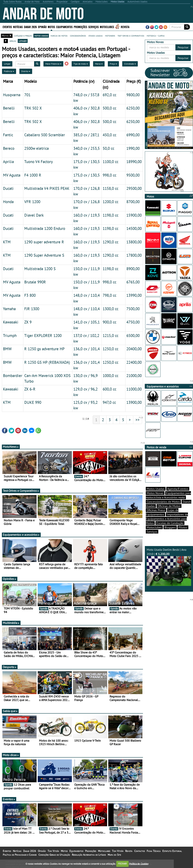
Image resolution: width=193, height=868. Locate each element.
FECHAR (122, 864)
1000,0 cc (110, 376)
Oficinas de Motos (169, 506)
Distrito (26, 71)
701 (27, 95)
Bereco (9, 148)
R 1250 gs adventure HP (44, 349)
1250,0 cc (110, 349)
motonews (110, 36)
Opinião (42, 27)
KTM (7, 242)
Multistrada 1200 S (40, 269)
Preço (113, 64)
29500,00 (134, 188)
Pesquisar (183, 47)
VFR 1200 (32, 202)
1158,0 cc (110, 188)
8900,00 (133, 269)
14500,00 (134, 228)
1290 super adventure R (44, 242)
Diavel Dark (34, 215)
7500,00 (133, 309)
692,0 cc (109, 95)
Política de (139, 864)
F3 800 (30, 295)
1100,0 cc (110, 162)
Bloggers (170, 527)
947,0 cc (109, 402)
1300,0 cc (110, 309)
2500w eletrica (36, 148)
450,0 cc (109, 135)
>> (138, 420)
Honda (8, 202)
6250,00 (133, 108)
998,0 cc (109, 175)
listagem (23, 41)
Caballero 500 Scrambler (45, 135)
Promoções (80, 27)
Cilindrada (130, 64)
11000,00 (134, 389)
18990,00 (134, 162)
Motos (51, 27)
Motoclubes (107, 27)
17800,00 (134, 255)
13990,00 (134, 295)
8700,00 (133, 202)
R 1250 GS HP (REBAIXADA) (47, 362)
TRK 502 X (33, 108)
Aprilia (8, 162)
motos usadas (41, 36)
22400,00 (134, 362)
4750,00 (133, 322)
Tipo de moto (81, 64)
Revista (125, 27)
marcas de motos (59, 36)
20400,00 (134, 349)
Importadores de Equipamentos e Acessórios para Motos (167, 519)
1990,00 (133, 148)
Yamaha (9, 309)
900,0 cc (109, 322)
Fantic (8, 135)
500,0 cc (109, 108)
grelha (13, 41)
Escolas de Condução (170, 523)
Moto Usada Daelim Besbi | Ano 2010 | (169, 567)
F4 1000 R (33, 175)
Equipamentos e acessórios (21, 535)
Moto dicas (11, 755)
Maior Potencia (53, 64)
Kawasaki (11, 322)
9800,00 (133, 95)
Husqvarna (12, 95)
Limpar (7, 64)
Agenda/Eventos (178, 489)
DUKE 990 (33, 402)
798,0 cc (109, 295)
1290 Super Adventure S (44, 255)
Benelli (9, 108)
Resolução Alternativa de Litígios (89, 855)
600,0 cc (109, 389)
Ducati (8, 188)
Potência (9, 71)
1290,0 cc (110, 242)
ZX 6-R (30, 389)
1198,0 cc (110, 215)
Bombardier (13, 376)
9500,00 (133, 175)
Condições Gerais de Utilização (54, 855)
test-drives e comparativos (131, 36)
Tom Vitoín (53, 851)
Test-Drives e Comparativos (21, 491)
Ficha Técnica (154, 851)
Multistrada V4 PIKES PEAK (47, 188)
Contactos (140, 851)
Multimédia (11, 623)
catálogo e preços (23, 36)
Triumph (10, 335)
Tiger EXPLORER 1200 (43, 335)
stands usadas (95, 36)
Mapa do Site (114, 855)
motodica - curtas (156, 36)
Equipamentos (64, 27)
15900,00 (134, 215)
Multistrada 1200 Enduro (45, 228)
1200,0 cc (110, 202)
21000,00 (134, 376)
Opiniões (10, 579)
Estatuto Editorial (172, 851)
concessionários (78, 36)
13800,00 (134, 242)
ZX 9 (28, 322)
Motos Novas (155, 493)
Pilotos (183, 527)
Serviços (94, 27)
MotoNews (11, 447)
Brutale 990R (35, 282)
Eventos (7, 27)
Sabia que (10, 711)
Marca (99, 64)
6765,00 (133, 282)
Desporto (10, 667)
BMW (7, 349)
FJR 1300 (32, 309)
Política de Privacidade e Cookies (20, 855)
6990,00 (133, 135)
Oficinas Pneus (156, 510)
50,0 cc (108, 148)
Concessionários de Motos (163, 502)
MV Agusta (12, 175)
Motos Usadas (156, 489)
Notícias (18, 27)
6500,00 (133, 335)
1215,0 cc (110, 335)
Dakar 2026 (30, 27)
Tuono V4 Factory (39, 162)
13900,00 (134, 402)
